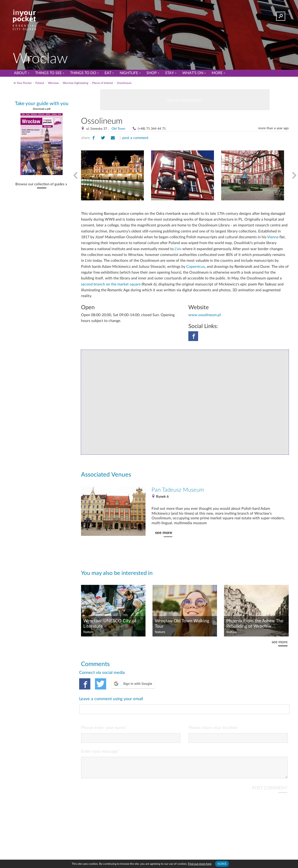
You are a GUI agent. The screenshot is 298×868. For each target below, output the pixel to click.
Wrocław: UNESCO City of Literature (110, 624)
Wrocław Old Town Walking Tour (182, 624)
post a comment (135, 138)
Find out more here (200, 864)
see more (164, 533)
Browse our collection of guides (40, 184)
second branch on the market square (111, 284)
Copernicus (196, 267)
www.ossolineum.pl (205, 315)
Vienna (273, 237)
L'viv (178, 249)
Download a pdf (42, 109)
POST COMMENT (270, 769)
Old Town (118, 129)
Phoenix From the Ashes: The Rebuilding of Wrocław (255, 624)
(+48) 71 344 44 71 (152, 129)
